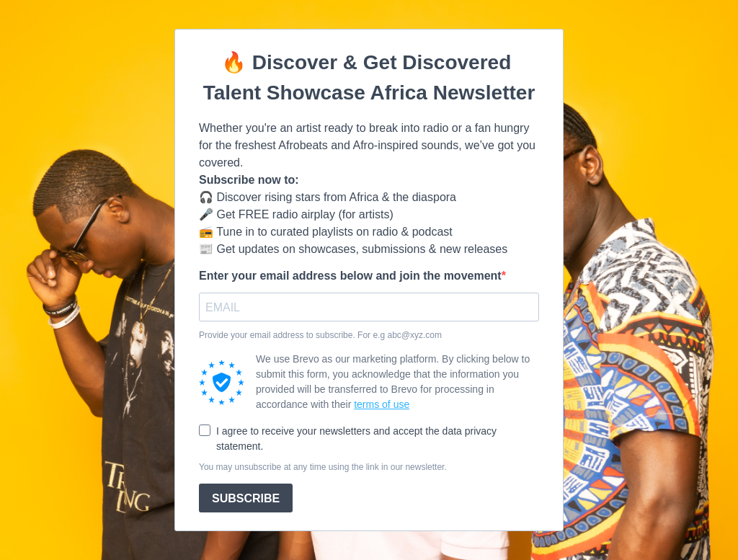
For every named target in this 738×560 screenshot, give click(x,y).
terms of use (382, 404)
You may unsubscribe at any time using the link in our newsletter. (323, 467)
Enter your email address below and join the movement (350, 276)
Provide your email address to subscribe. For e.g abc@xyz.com (320, 335)
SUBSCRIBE (246, 498)
